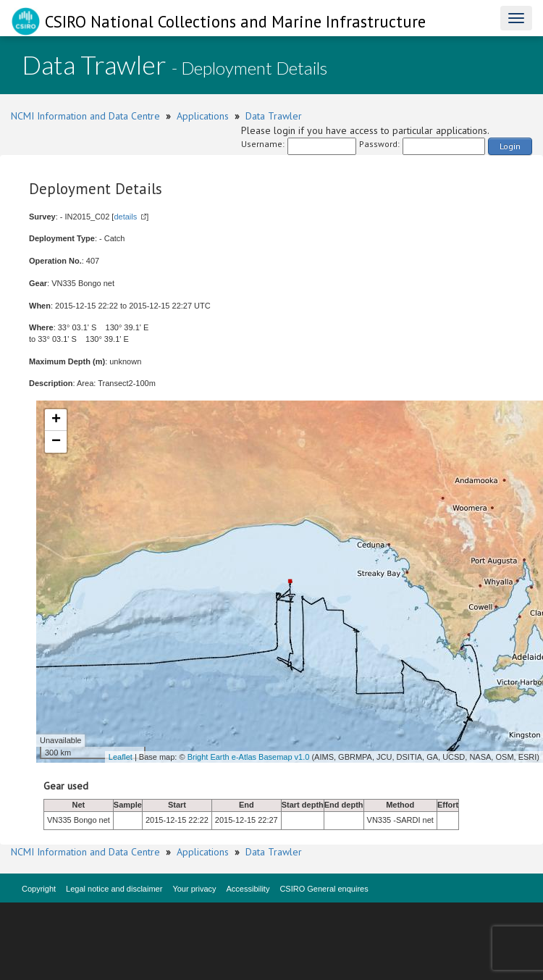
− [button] (56, 442)
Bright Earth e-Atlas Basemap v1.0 (249, 757)
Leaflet (121, 757)
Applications (203, 116)
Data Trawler (274, 116)
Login (510, 146)
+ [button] (56, 420)
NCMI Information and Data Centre (85, 116)
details (125, 217)
